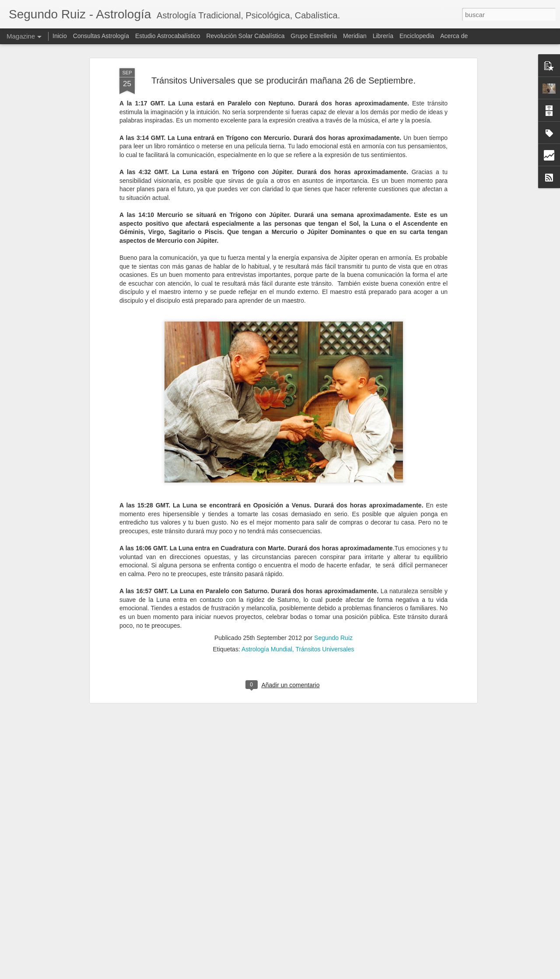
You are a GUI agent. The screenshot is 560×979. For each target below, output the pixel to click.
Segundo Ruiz (333, 521)
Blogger (331, 974)
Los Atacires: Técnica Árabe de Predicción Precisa (270, 870)
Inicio (60, 36)
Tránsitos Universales (325, 532)
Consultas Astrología (101, 36)
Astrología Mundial (267, 532)
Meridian (355, 36)
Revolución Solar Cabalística (245, 36)
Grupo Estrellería (314, 36)
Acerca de (454, 36)
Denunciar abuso (359, 974)
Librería (383, 36)
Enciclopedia (418, 36)
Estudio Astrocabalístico (168, 36)
